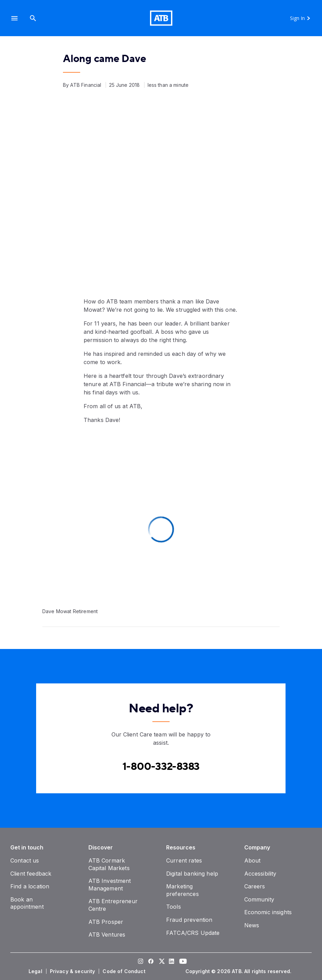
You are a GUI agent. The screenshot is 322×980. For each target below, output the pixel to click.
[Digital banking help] (192, 874)
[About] (253, 860)
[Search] (33, 18)
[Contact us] (25, 860)
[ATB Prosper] (106, 922)
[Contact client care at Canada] (161, 767)
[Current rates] (184, 860)
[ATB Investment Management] (110, 885)
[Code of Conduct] (125, 971)
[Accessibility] (260, 874)
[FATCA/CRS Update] (193, 933)
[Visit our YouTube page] (182, 962)
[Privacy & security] (73, 971)
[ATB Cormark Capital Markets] (109, 864)
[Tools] (174, 907)
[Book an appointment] (27, 903)
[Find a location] (30, 886)
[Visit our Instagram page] (140, 962)
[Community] (259, 899)
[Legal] (36, 971)
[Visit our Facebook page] (151, 962)
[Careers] (255, 886)
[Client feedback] (31, 874)
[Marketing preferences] (183, 890)
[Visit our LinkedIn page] (171, 962)
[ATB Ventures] (107, 935)
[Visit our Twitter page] (161, 962)
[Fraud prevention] (189, 920)
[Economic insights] (268, 912)
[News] (252, 925)
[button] (14, 18)
